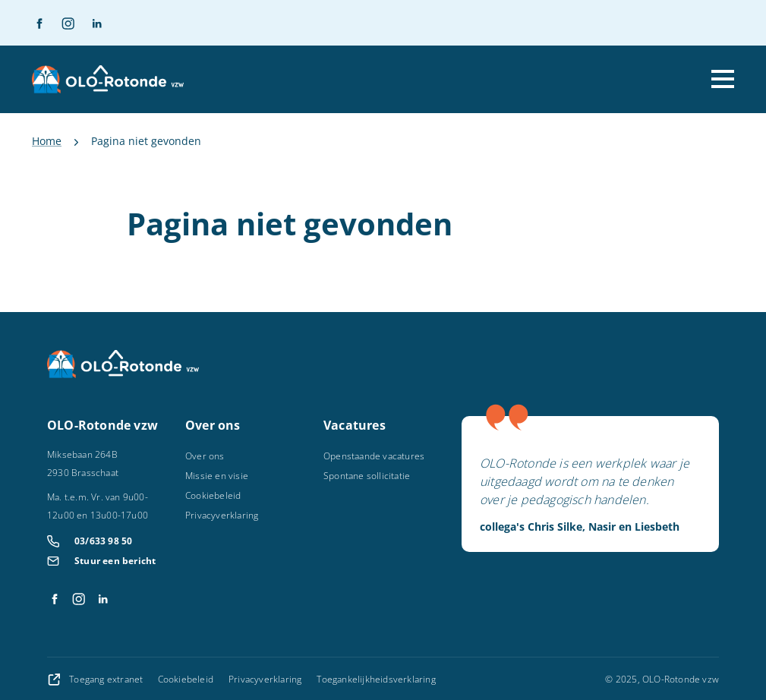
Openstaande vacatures (374, 456)
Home (47, 141)
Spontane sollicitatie (367, 476)
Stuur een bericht (115, 561)
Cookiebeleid (213, 495)
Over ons (205, 456)
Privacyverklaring (222, 515)
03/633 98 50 (103, 541)
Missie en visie (217, 476)
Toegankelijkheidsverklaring (376, 679)
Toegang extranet (96, 679)
